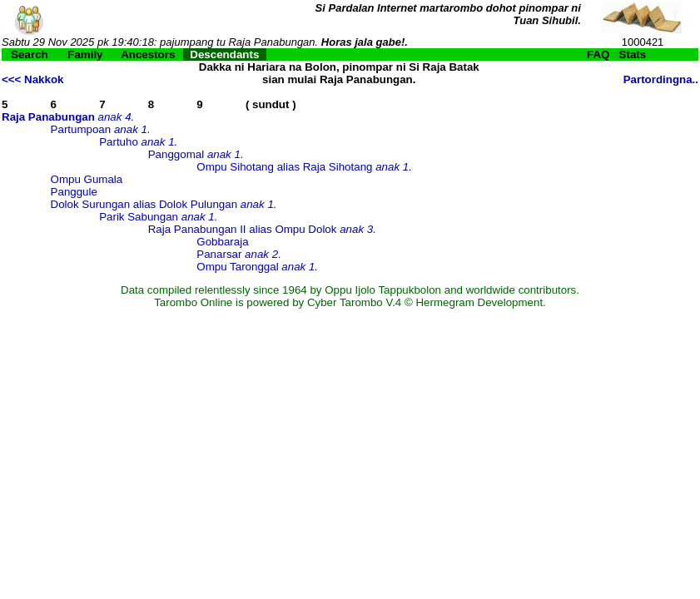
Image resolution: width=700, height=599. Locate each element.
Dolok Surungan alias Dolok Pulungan (144, 204)
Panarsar (219, 254)
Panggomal (176, 154)
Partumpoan (81, 129)
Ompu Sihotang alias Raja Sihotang (284, 167)
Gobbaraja (222, 242)
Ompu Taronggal (237, 267)
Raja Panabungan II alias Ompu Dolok (243, 229)
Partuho (119, 142)
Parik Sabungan (139, 217)
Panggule (74, 192)
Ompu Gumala (87, 179)
